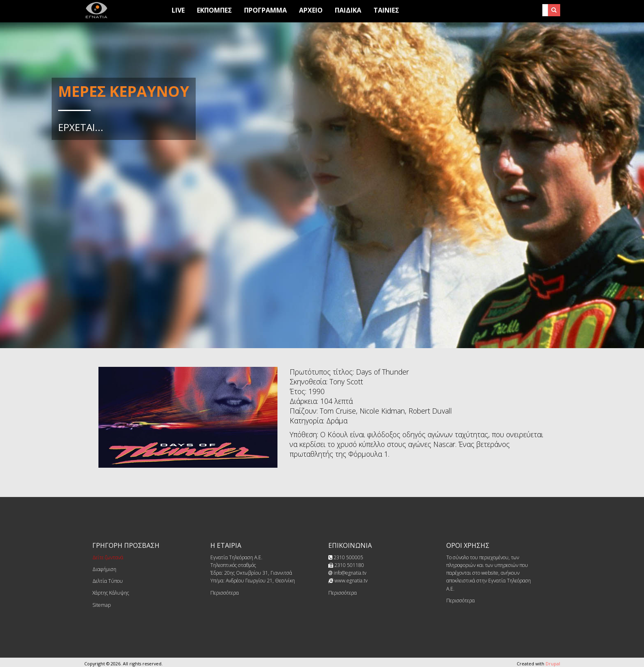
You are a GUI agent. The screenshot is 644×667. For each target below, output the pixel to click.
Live (178, 10)
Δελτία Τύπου (108, 581)
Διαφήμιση (104, 569)
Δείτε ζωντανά (108, 557)
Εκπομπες (214, 10)
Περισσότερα (225, 593)
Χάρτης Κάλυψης (111, 593)
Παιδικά (348, 10)
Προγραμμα (265, 10)
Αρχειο (311, 10)
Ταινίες (386, 10)
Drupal (553, 664)
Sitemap (102, 605)
